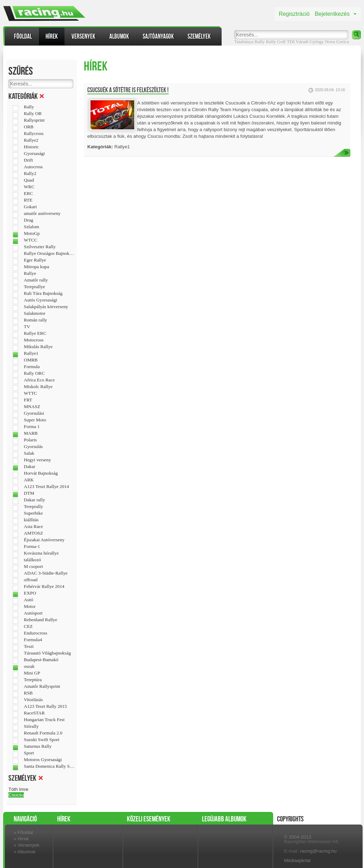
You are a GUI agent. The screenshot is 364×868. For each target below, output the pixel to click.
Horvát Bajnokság (41, 473)
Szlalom (32, 227)
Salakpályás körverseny (46, 307)
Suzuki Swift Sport (42, 740)
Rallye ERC (35, 333)
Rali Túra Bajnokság (43, 293)
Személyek (199, 36)
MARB (31, 433)
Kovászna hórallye (41, 553)
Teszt (29, 646)
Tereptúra (33, 680)
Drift (28, 160)
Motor (30, 606)
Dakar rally (34, 500)
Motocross (34, 340)
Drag (29, 220)
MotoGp (32, 233)
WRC (29, 187)
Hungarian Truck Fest (44, 720)
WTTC (31, 393)
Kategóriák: (100, 147)
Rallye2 (31, 140)
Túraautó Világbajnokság (47, 653)
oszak (29, 666)
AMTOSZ (33, 533)
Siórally (31, 726)
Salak (29, 453)
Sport (29, 753)
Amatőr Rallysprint (42, 686)
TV (27, 327)
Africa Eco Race (39, 380)
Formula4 (33, 640)
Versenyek (83, 36)
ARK (29, 480)
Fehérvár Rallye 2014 (44, 586)
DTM (29, 493)
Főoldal (23, 36)
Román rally (35, 320)
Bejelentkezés (332, 14)
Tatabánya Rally (250, 42)
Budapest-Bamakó (41, 660)
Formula (32, 367)
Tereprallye (34, 287)
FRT (28, 400)
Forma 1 (32, 427)
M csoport (33, 567)
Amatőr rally (36, 280)
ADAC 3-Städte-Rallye (46, 573)
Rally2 (30, 174)
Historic (31, 147)
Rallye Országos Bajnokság (49, 253)
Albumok (119, 36)
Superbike (33, 513)
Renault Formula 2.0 (43, 733)
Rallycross (34, 134)
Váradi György (310, 42)
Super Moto (35, 420)
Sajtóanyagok (158, 36)
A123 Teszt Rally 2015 (45, 706)
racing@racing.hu (318, 851)
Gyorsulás (33, 447)
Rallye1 (31, 353)
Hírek (52, 36)
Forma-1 (32, 547)
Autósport (33, 613)
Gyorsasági (34, 154)
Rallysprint (34, 120)
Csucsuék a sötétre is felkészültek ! (128, 90)
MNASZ (32, 407)
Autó (29, 600)
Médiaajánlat (297, 860)
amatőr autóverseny (42, 213)
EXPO (30, 593)
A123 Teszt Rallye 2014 (46, 487)
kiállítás (31, 520)
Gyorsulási (34, 413)
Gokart (30, 207)
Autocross (33, 167)
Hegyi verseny (37, 460)
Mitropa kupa (36, 267)
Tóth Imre (18, 789)
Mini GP (32, 673)
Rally (271, 42)
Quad (29, 180)
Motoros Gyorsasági (43, 760)
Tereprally (33, 507)
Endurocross (36, 633)
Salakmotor (35, 313)
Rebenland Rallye (41, 620)
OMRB (31, 360)
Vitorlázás (33, 700)
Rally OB (33, 114)
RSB (28, 693)
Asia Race (33, 527)
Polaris (30, 440)
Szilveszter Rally (40, 247)
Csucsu (16, 795)
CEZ (28, 626)
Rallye (30, 273)
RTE (28, 200)
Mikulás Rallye (38, 347)
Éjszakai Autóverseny (44, 540)
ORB (29, 127)
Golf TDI (286, 42)
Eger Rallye (35, 260)
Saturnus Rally (38, 746)
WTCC (31, 240)
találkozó (32, 560)
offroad (31, 580)
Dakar (30, 467)
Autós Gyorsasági (41, 300)
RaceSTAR (34, 713)
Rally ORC (34, 373)
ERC (28, 194)
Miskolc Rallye (38, 387)
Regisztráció (294, 14)
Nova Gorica (337, 42)
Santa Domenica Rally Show (49, 766)
